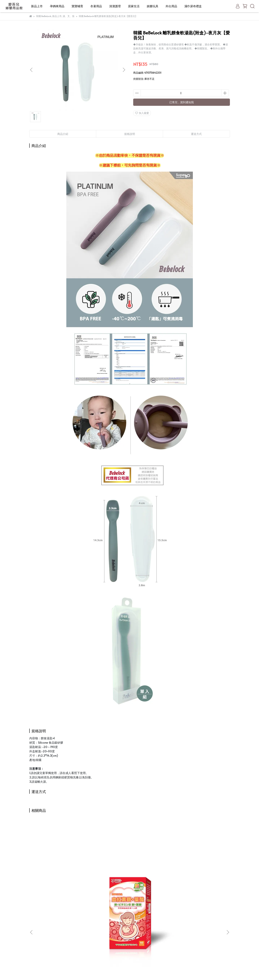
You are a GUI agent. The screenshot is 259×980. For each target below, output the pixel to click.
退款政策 (81, 929)
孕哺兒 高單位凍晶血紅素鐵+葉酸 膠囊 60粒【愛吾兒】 (56, 874)
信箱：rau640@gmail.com (45, 915)
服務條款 (81, 940)
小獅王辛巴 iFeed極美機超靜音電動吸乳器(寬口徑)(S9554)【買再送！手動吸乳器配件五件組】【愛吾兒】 (105, 874)
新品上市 (37, 6)
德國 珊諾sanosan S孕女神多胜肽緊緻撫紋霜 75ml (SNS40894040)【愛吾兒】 (154, 874)
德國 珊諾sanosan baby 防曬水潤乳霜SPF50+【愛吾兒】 (203, 874)
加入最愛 (142, 113)
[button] (124, 70)
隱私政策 (81, 935)
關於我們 (81, 913)
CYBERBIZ (125, 971)
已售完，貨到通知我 (182, 102)
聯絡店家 (81, 946)
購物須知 (81, 918)
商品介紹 (63, 134)
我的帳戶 (81, 924)
